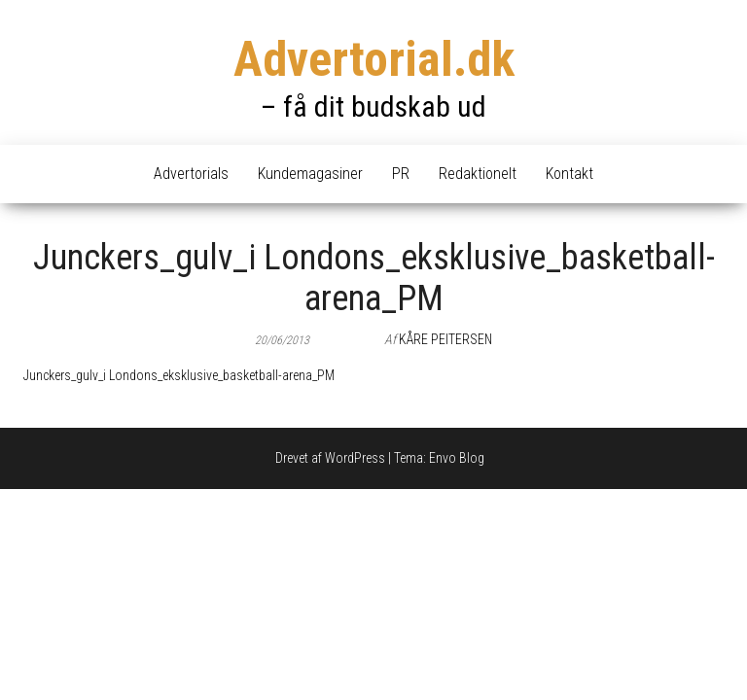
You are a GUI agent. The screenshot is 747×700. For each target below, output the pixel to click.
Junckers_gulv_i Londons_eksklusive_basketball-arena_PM (179, 375)
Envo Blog (457, 458)
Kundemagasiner (310, 174)
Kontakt (569, 174)
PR (401, 174)
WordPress (355, 458)
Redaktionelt (478, 174)
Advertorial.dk (374, 59)
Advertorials (191, 174)
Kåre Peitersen (445, 339)
